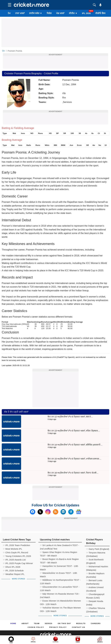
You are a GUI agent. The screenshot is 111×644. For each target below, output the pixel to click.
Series (49, 623)
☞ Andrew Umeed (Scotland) (95, 588)
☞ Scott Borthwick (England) (95, 560)
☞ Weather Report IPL (14, 574)
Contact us (78, 627)
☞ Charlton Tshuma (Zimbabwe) (96, 608)
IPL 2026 (86, 13)
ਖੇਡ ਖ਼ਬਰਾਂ (60, 13)
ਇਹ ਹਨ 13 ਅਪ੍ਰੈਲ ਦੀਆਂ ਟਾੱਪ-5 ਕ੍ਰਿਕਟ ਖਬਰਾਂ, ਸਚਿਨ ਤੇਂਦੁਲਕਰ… (74, 431)
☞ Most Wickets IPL (13, 549)
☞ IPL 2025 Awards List (14, 560)
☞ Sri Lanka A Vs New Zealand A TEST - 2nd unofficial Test (59, 546)
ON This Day (64, 623)
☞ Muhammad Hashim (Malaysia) (97, 567)
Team (37, 623)
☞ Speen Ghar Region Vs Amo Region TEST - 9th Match (58, 553)
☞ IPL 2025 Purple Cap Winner (18, 563)
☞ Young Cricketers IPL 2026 (17, 556)
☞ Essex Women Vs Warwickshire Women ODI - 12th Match (60, 601)
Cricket (59, 640)
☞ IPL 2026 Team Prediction (16, 545)
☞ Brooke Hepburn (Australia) (95, 574)
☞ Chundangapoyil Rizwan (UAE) (95, 595)
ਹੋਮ (9, 13)
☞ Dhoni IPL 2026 (12, 567)
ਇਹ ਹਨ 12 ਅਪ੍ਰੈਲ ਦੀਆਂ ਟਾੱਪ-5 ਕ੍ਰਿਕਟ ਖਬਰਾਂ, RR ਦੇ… (70, 417)
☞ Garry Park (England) (98, 549)
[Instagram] (48, 512)
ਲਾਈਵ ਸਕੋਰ (36, 13)
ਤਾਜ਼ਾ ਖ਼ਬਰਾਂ (20, 13)
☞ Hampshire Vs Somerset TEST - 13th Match (59, 566)
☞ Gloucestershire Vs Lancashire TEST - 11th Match (60, 587)
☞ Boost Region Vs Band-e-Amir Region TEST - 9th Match (59, 559)
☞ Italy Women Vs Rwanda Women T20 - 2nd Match (60, 594)
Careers (96, 623)
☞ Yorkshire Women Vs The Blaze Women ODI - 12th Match (60, 608)
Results (81, 623)
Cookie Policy (36, 627)
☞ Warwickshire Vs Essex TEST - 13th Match (58, 573)
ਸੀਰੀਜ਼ (73, 13)
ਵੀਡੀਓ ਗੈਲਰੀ (101, 13)
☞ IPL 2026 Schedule (13, 571)
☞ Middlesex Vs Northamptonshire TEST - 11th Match (60, 580)
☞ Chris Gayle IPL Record (15, 552)
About (25, 623)
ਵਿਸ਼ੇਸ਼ (49, 13)
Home (13, 623)
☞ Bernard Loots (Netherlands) (94, 581)
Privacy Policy (58, 627)
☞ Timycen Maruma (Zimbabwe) (96, 553)
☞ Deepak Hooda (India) (95, 602)
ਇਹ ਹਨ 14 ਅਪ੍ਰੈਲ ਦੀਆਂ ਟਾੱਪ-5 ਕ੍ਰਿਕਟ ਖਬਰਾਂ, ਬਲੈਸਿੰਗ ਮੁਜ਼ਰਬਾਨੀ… (75, 445)
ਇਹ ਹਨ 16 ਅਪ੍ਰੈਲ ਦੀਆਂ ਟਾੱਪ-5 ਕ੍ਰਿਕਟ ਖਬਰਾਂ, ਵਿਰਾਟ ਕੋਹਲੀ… (73, 473)
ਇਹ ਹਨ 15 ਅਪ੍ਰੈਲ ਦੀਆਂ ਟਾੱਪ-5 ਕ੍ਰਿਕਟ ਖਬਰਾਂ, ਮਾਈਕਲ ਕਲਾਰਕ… (74, 459)
